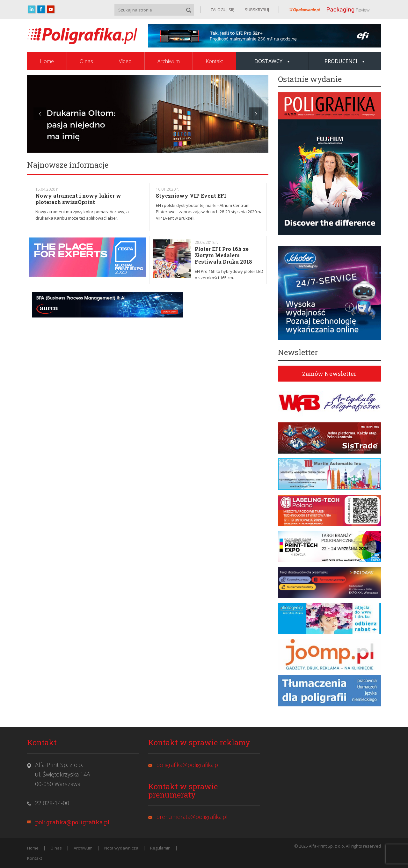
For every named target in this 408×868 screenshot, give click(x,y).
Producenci (345, 61)
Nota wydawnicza (121, 848)
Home (47, 61)
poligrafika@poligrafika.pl (72, 822)
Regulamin (160, 848)
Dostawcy (272, 61)
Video (125, 61)
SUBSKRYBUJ (256, 10)
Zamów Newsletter (329, 374)
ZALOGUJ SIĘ (222, 10)
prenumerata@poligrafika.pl (192, 817)
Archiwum (169, 61)
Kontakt (214, 61)
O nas (86, 61)
